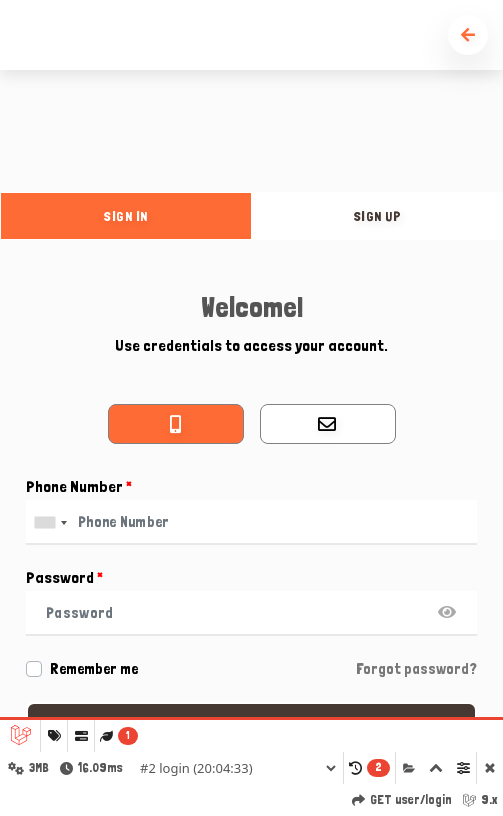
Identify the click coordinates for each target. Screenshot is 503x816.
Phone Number (79, 486)
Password (64, 577)
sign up (378, 216)
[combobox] (50, 522)
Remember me (94, 669)
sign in (126, 216)
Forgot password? (416, 669)
